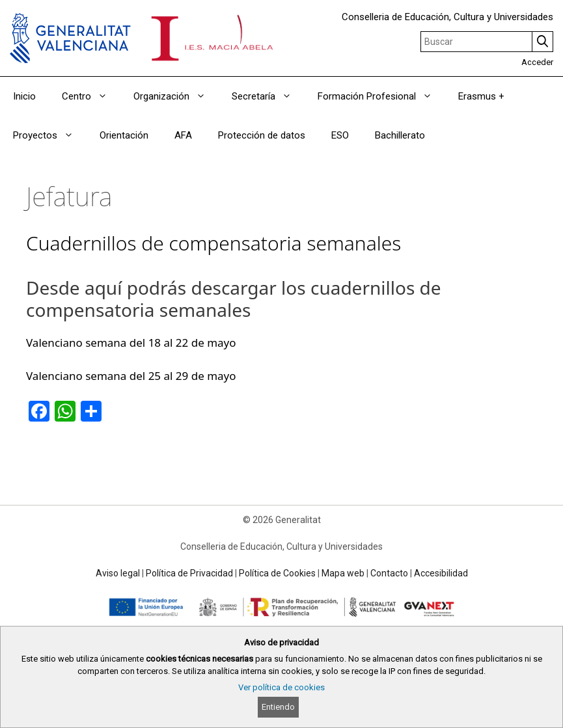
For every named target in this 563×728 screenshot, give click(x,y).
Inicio (24, 96)
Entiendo (278, 707)
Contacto (389, 573)
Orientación (124, 135)
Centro (91, 96)
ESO (340, 135)
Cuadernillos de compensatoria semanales (213, 243)
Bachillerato (400, 135)
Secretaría (268, 96)
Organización (176, 96)
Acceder (537, 62)
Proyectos (50, 135)
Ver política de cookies (281, 687)
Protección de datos (262, 135)
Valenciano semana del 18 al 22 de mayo (131, 343)
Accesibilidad (441, 573)
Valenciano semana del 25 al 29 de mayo (131, 376)
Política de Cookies (277, 573)
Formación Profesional (381, 96)
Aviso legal (118, 573)
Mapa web (343, 573)
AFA (183, 135)
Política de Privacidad (189, 573)
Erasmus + (481, 96)
